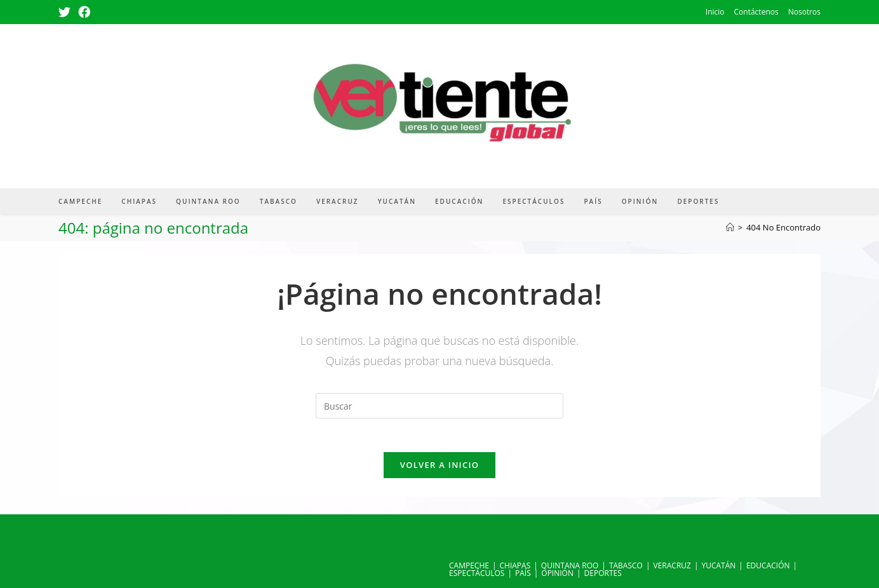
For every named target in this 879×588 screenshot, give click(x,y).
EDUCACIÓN (768, 565)
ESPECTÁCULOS (477, 573)
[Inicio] (730, 227)
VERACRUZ (672, 565)
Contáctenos (756, 12)
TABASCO (626, 565)
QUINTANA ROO (570, 565)
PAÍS (523, 573)
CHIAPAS (515, 565)
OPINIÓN (557, 573)
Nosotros (804, 12)
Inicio (715, 12)
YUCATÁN (719, 565)
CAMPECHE (469, 565)
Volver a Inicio (439, 469)
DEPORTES (603, 573)
